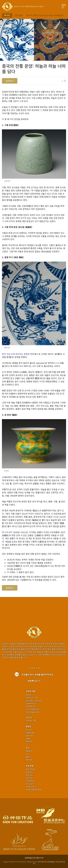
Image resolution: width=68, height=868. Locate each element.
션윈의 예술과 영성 (32, 712)
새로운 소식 (30, 751)
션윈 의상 (29, 778)
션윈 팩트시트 (31, 706)
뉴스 (28, 747)
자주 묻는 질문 (31, 720)
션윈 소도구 (30, 784)
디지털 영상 (30, 781)
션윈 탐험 (18, 15)
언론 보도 (29, 741)
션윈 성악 (29, 775)
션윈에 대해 (31, 691)
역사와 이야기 (31, 787)
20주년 (28, 695)
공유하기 (10, 81)
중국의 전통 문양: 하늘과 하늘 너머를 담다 (45, 15)
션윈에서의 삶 (31, 704)
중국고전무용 (30, 769)
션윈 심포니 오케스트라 (34, 701)
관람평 (28, 739)
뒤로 (6, 15)
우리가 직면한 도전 (32, 709)
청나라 (5, 532)
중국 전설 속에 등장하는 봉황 (15, 354)
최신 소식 (29, 730)
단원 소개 (29, 736)
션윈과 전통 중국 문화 (33, 790)
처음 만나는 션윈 (32, 698)
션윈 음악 (29, 772)
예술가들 (29, 717)
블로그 (28, 757)
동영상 (28, 726)
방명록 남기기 (34, 681)
